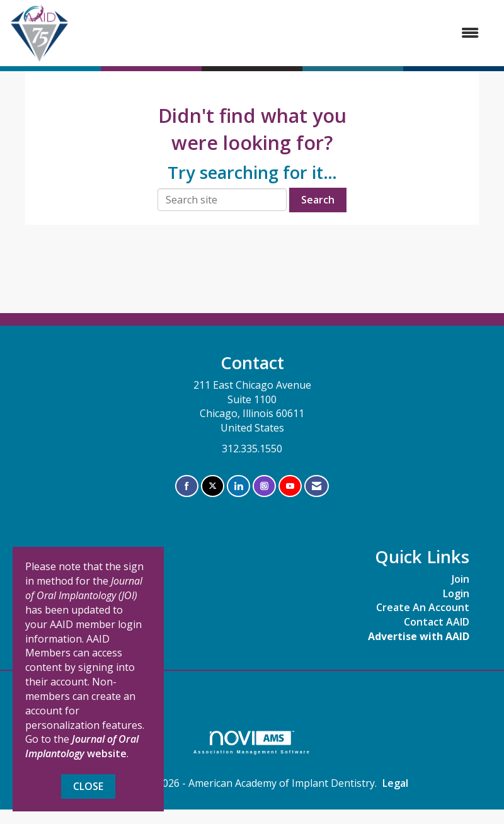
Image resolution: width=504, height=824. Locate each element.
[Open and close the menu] (280, 33)
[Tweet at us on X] (213, 486)
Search (318, 200)
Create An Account (423, 607)
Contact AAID (437, 622)
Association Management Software (252, 742)
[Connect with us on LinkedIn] (238, 486)
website (82, 746)
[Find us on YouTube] (290, 486)
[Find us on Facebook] (187, 486)
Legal (395, 783)
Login (456, 593)
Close (88, 786)
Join (461, 579)
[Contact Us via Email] (317, 486)
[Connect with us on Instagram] (264, 486)
